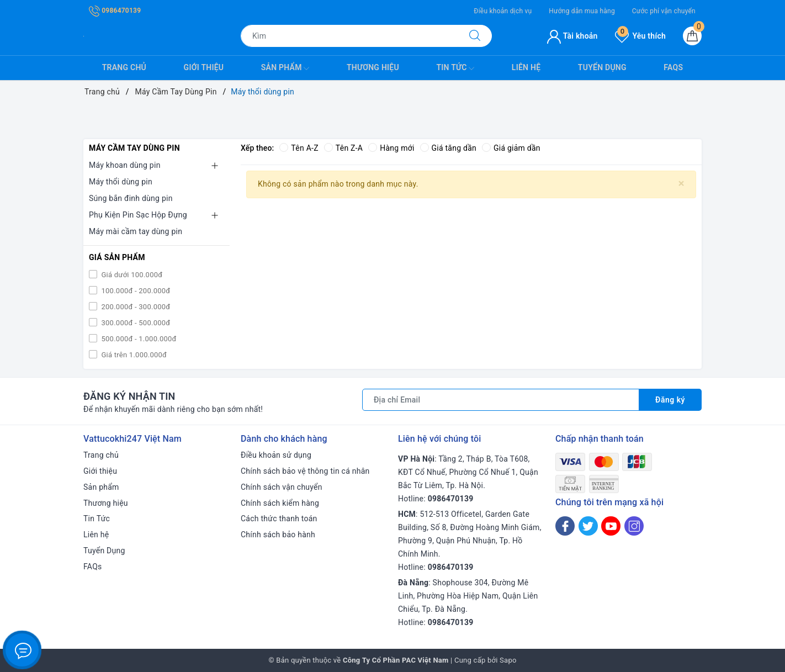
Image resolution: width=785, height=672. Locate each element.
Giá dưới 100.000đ (131, 275)
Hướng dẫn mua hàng (582, 11)
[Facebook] (565, 526)
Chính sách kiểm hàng (280, 503)
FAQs (673, 67)
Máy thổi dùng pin (121, 182)
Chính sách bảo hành (278, 535)
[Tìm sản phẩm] (349, 36)
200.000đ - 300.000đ (135, 307)
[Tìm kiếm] (475, 36)
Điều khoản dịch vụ (503, 11)
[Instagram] (634, 526)
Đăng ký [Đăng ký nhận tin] (670, 400)
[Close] (681, 184)
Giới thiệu (204, 67)
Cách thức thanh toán (279, 518)
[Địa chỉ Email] (501, 400)
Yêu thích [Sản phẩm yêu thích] (640, 36)
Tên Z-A (343, 148)
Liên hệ (526, 67)
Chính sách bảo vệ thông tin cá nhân (305, 471)
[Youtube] (611, 526)
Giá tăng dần (449, 148)
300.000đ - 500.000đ (135, 323)
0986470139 (115, 10)
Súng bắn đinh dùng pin (131, 198)
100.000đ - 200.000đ (135, 291)
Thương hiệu (373, 67)
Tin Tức (455, 68)
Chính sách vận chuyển (282, 487)
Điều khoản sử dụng (276, 455)
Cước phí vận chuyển (664, 11)
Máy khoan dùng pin (125, 165)
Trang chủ (124, 67)
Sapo (508, 660)
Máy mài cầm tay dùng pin (136, 231)
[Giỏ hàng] (692, 36)
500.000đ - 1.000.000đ (138, 339)
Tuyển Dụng (602, 67)
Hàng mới (391, 148)
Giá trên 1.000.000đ (133, 355)
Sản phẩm (285, 68)
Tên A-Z (299, 148)
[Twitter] (588, 526)
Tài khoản (572, 36)
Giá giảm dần (511, 148)
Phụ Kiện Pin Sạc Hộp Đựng (138, 215)
